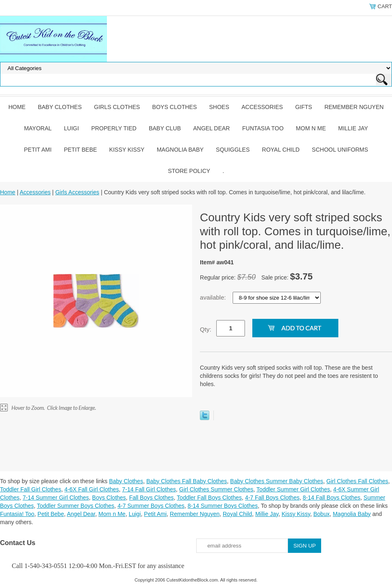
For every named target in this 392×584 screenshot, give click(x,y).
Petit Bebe (80, 150)
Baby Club (165, 128)
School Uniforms (340, 150)
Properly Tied (114, 128)
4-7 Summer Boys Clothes (151, 506)
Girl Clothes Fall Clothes (357, 481)
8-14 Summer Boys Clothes (223, 506)
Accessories (262, 107)
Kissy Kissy (127, 150)
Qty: (206, 329)
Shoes (219, 107)
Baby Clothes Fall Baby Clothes (187, 481)
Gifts (304, 107)
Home (17, 107)
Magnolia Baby (180, 150)
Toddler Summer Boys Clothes (76, 506)
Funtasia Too (263, 128)
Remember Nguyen (354, 107)
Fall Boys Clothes (151, 498)
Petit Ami (37, 150)
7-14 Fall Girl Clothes (149, 489)
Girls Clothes (117, 107)
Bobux (322, 514)
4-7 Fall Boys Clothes (272, 498)
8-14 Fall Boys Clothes (332, 498)
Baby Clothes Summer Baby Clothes (277, 481)
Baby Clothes (60, 107)
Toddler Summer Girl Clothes (293, 489)
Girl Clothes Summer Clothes (216, 489)
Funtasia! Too (17, 514)
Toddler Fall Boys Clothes (210, 498)
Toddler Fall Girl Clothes (31, 489)
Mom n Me (311, 128)
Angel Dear (211, 128)
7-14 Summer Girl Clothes (56, 498)
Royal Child (281, 150)
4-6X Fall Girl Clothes (92, 489)
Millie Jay (353, 128)
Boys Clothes (175, 107)
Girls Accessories (77, 192)
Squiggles (233, 150)
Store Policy (189, 171)
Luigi (71, 128)
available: (214, 297)
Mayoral (38, 128)
